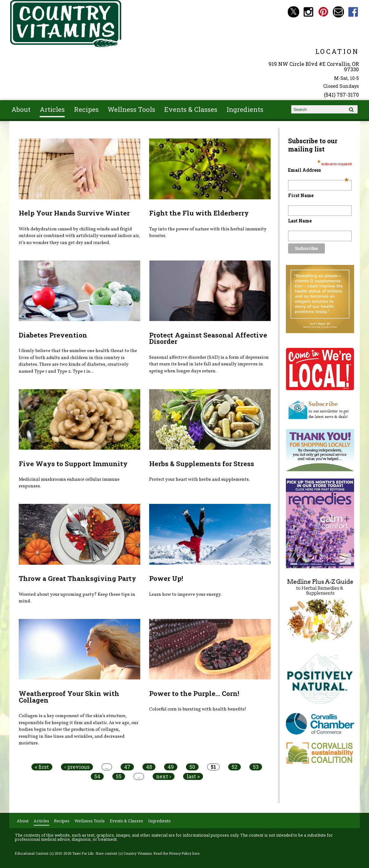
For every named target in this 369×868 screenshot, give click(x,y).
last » (193, 776)
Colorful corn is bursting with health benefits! (198, 709)
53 (256, 767)
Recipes (86, 109)
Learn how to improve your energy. (185, 595)
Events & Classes (191, 109)
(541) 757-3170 (341, 95)
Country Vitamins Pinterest (323, 12)
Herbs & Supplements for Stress (202, 464)
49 (171, 767)
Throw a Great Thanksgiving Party (77, 578)
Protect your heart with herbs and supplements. (199, 479)
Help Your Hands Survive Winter (74, 213)
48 (149, 767)
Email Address (318, 170)
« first (42, 767)
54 (97, 776)
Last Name (300, 221)
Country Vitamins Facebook (353, 12)
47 (127, 767)
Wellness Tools (131, 109)
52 (234, 767)
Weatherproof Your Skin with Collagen (69, 697)
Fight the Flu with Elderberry (199, 213)
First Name (301, 195)
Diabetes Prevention (53, 335)
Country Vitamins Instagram (309, 12)
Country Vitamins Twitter (293, 12)
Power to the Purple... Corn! (194, 693)
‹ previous (77, 767)
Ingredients (245, 109)
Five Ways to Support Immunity (73, 464)
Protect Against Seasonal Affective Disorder (208, 338)
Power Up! (166, 578)
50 (192, 767)
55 (119, 776)
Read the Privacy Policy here (177, 853)
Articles (52, 109)
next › (164, 776)
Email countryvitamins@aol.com (338, 12)
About (21, 109)
